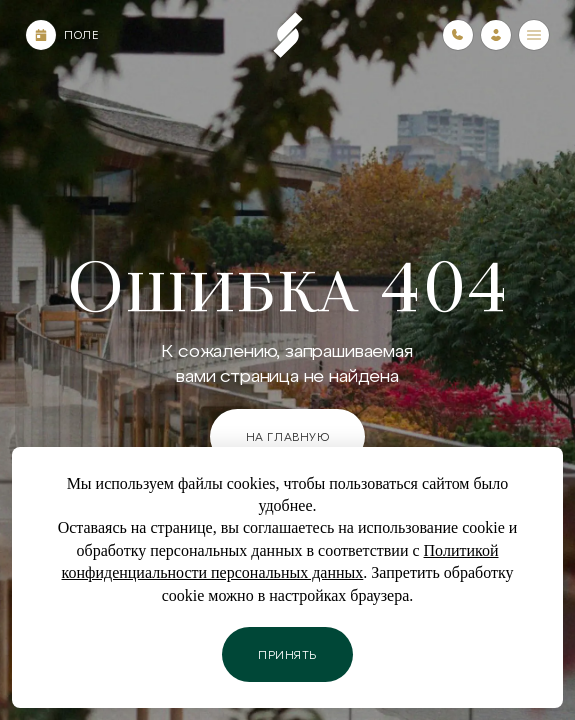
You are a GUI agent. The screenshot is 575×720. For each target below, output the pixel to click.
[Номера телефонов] (458, 35)
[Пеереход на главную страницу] (288, 35)
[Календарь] (41, 35)
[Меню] (534, 35)
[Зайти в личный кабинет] (496, 35)
